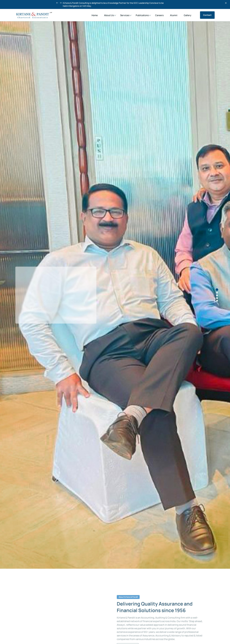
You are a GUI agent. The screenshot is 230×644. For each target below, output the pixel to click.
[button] (57, 3)
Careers (159, 15)
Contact (207, 15)
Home (95, 15)
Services (125, 15)
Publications (142, 15)
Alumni (174, 15)
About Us (109, 15)
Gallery (187, 15)
